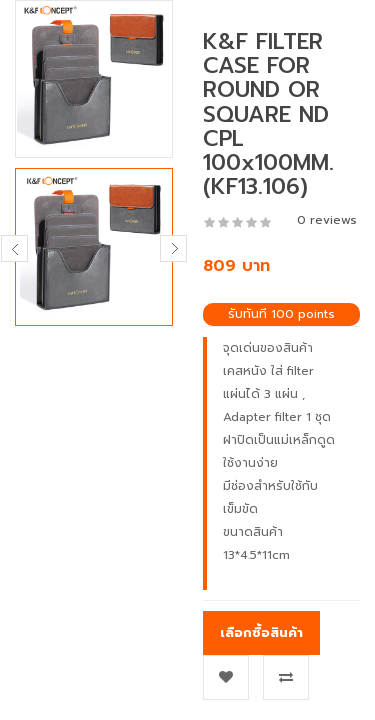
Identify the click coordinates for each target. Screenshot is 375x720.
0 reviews (327, 220)
